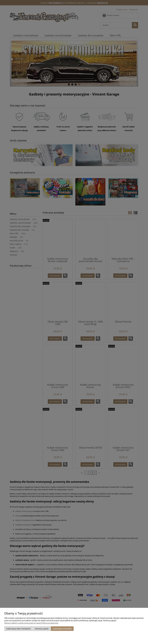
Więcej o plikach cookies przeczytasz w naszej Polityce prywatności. (31, 623)
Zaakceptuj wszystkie (62, 629)
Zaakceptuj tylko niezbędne (18, 629)
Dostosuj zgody (42, 629)
